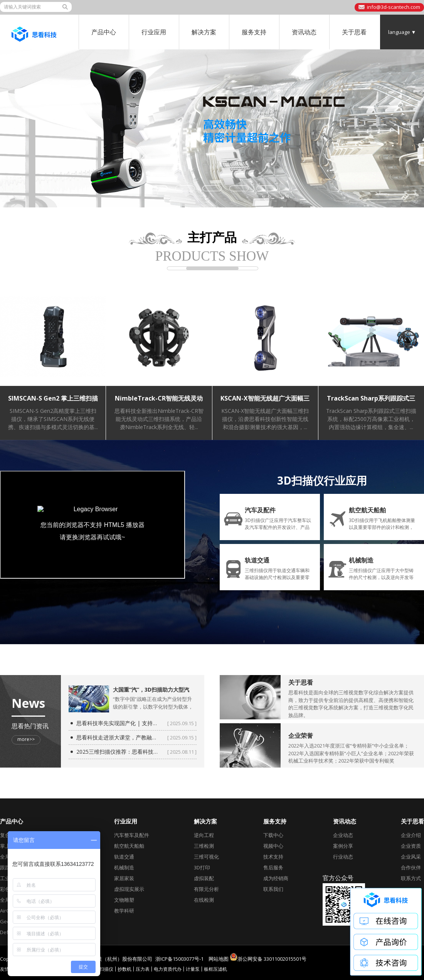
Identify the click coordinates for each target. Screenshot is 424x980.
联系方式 (411, 878)
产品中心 (104, 32)
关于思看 (354, 32)
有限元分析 (206, 889)
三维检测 (204, 846)
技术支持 (273, 857)
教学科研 (124, 911)
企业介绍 (411, 835)
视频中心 (273, 846)
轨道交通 (124, 857)
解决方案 (204, 32)
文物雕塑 (124, 900)
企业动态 (343, 835)
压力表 (143, 969)
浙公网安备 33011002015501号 (268, 957)
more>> (26, 739)
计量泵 (193, 969)
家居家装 (124, 878)
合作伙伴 (411, 867)
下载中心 (273, 835)
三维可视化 (206, 857)
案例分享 (343, 846)
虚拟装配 (204, 878)
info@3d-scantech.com (394, 7)
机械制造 (124, 867)
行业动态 (343, 857)
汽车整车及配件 (132, 835)
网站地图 (219, 959)
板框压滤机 (215, 969)
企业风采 (411, 857)
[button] (158, 188)
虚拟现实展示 (129, 889)
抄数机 (125, 969)
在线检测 (204, 900)
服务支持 (254, 32)
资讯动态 (304, 32)
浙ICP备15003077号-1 (179, 959)
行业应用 (154, 32)
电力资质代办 (168, 969)
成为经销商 (276, 878)
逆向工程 (204, 835)
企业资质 (411, 846)
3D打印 (202, 867)
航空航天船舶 (129, 846)
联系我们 (273, 889)
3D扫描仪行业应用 (322, 480)
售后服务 (273, 867)
